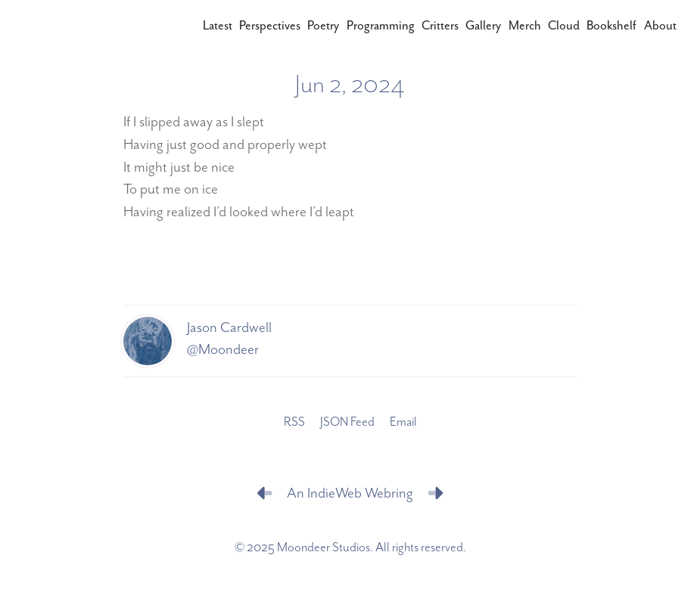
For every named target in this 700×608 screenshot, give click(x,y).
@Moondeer (223, 350)
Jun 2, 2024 (350, 85)
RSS (294, 422)
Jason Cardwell (229, 328)
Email (403, 422)
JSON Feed (347, 422)
